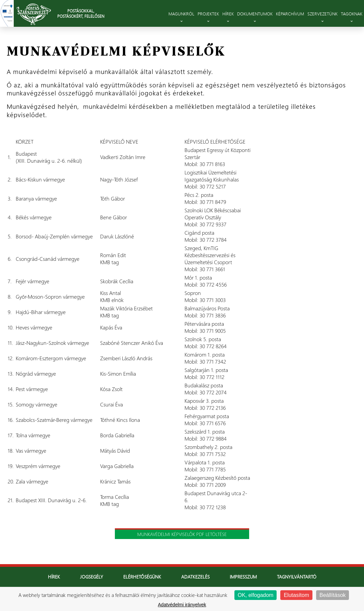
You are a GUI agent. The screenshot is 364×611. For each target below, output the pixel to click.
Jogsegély (92, 577)
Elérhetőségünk (142, 577)
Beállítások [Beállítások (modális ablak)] (333, 595)
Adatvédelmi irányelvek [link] (182, 605)
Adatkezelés (195, 577)
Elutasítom (296, 595)
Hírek (54, 577)
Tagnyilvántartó (297, 577)
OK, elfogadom (256, 595)
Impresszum (243, 577)
